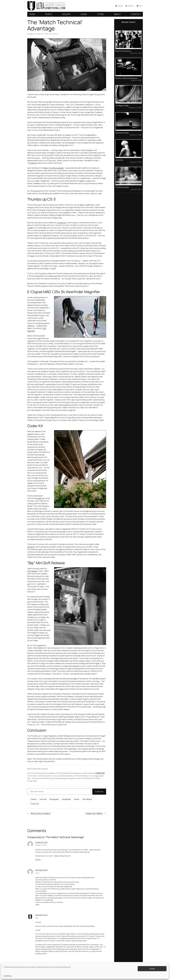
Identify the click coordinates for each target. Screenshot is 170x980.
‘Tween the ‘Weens (94, 813)
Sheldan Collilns (41, 845)
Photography (54, 799)
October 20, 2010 (41, 842)
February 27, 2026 (135, 107)
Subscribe (99, 792)
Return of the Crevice (123, 51)
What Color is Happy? (41, 813)
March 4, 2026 (136, 80)
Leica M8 (43, 799)
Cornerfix (31, 547)
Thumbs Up (32, 163)
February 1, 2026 (136, 162)
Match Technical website (54, 168)
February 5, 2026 (136, 135)
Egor (31, 34)
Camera (34, 799)
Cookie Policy (8, 976)
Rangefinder (66, 799)
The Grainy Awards (122, 187)
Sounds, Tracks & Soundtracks (126, 78)
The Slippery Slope (122, 106)
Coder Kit (40, 498)
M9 (60, 549)
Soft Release (87, 799)
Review (77, 799)
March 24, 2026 (136, 53)
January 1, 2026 (136, 189)
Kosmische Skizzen (122, 133)
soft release (32, 571)
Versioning (119, 160)
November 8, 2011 (41, 870)
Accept (152, 969)
